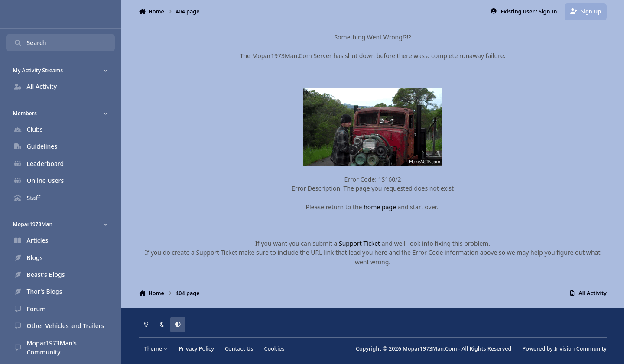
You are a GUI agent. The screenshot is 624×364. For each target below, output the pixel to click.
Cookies (274, 349)
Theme (156, 349)
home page (380, 207)
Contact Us (239, 349)
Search (30, 43)
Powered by (565, 349)
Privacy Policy (196, 349)
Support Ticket (359, 243)
